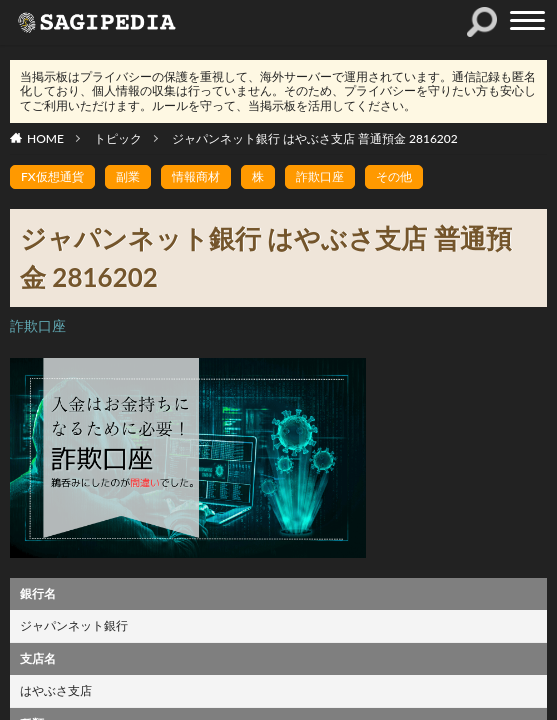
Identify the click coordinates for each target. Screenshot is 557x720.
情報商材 (196, 176)
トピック (118, 138)
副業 (128, 176)
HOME (45, 138)
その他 (394, 176)
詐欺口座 (320, 176)
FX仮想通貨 (52, 176)
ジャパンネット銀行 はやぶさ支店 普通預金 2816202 (315, 138)
